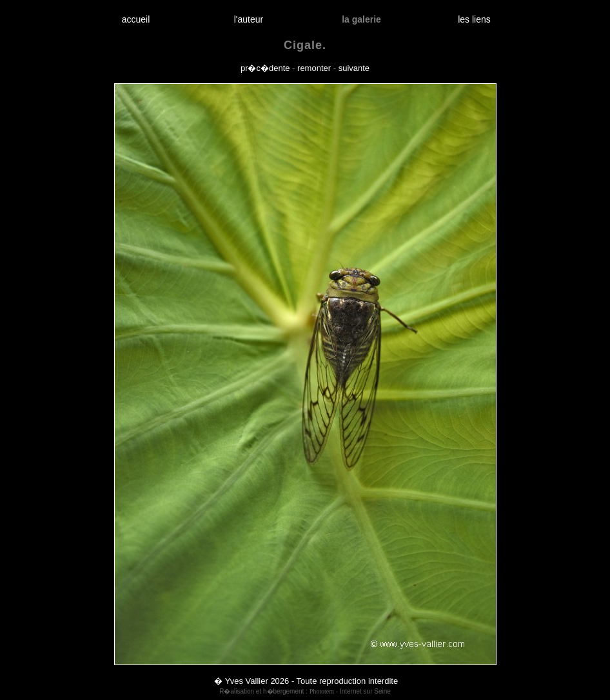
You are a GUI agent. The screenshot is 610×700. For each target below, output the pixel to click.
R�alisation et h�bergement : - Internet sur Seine (305, 691)
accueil (136, 19)
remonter (314, 68)
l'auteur (249, 19)
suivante (354, 68)
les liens (475, 19)
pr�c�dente (265, 68)
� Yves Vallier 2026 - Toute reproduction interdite (306, 681)
